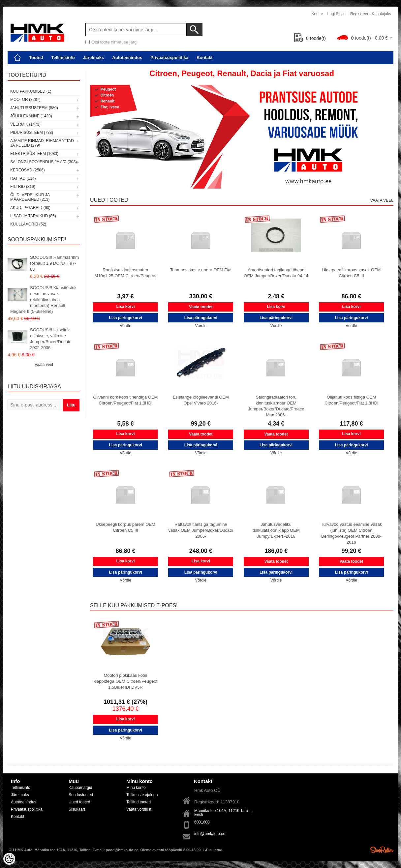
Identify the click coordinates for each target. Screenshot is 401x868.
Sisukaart (77, 809)
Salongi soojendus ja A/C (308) (44, 162)
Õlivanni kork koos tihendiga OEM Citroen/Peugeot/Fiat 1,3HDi (126, 400)
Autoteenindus (127, 58)
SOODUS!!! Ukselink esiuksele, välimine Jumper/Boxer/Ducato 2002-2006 (51, 339)
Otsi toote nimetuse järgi (114, 42)
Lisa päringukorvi (125, 318)
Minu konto (136, 788)
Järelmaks (94, 58)
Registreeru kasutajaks (371, 14)
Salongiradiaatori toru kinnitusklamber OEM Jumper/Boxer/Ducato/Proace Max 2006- (276, 406)
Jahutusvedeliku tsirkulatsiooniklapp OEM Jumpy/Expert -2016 (276, 530)
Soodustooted (81, 795)
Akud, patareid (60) (30, 208)
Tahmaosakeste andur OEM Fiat (201, 270)
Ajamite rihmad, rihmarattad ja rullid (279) (42, 143)
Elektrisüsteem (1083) (34, 154)
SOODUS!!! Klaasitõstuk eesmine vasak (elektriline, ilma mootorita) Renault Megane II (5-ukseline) (43, 299)
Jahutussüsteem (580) (34, 108)
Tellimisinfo (63, 58)
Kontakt (204, 58)
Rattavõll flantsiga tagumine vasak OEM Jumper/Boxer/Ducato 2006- (201, 530)
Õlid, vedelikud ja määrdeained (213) (30, 197)
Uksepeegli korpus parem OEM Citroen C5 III (125, 527)
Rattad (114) (23, 178)
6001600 (202, 822)
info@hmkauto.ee (210, 834)
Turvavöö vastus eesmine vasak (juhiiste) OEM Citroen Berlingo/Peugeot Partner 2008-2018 (351, 533)
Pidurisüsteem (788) (32, 133)
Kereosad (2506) (28, 170)
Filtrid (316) (23, 187)
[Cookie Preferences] (9, 859)
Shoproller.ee (382, 850)
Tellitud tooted (139, 802)
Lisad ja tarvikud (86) (33, 216)
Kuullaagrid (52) (28, 224)
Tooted (36, 58)
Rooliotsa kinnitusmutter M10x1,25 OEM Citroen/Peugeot (126, 273)
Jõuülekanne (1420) (31, 116)
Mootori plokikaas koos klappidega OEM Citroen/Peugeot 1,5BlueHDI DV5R (126, 681)
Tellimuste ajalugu (142, 795)
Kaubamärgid (80, 788)
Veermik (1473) (25, 124)
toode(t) (310, 38)
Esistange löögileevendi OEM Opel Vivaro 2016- (201, 400)
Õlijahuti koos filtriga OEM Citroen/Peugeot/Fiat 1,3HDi (351, 400)
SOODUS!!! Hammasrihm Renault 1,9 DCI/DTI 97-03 (54, 263)
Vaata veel (44, 365)
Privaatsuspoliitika (169, 58)
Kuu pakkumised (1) (31, 91)
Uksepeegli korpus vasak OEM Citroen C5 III (352, 273)
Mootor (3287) (25, 100)
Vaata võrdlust (139, 809)
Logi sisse (337, 14)
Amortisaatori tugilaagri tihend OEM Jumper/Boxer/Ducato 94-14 (276, 273)
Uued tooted (79, 802)
